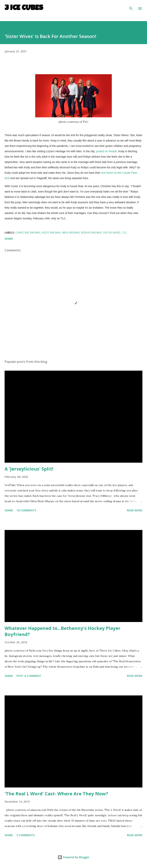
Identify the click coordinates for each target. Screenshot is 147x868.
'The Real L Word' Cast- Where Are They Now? (56, 794)
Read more (135, 510)
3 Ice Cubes (24, 8)
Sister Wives (112, 232)
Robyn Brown (91, 232)
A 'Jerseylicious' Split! (29, 469)
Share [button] (9, 239)
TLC (124, 232)
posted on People (106, 151)
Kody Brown (51, 232)
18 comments (26, 510)
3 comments (26, 835)
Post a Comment (29, 676)
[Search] (131, 7)
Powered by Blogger (73, 857)
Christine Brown (28, 232)
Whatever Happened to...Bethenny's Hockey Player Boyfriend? (62, 631)
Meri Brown (71, 232)
